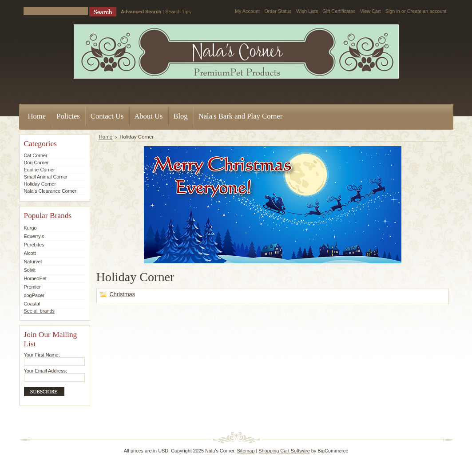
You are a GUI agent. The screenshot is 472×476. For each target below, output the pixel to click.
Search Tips (178, 12)
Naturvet (33, 262)
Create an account (427, 11)
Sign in (393, 11)
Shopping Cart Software (284, 451)
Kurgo (30, 228)
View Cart (371, 11)
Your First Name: (42, 355)
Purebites (34, 245)
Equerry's (34, 236)
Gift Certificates (339, 11)
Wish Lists (307, 11)
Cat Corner (36, 155)
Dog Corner (36, 163)
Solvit (30, 270)
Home (106, 137)
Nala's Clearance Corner (50, 191)
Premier (32, 287)
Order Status (278, 11)
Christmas (123, 294)
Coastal (32, 304)
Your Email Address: (46, 371)
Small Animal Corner (46, 177)
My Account (247, 11)
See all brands (40, 311)
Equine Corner (40, 170)
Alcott (30, 253)
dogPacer (34, 295)
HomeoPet (35, 278)
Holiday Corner (40, 184)
